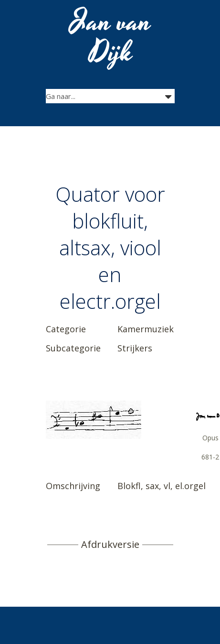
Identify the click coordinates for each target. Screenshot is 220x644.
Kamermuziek (146, 329)
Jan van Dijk (111, 37)
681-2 (210, 457)
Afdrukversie (110, 545)
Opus (210, 438)
